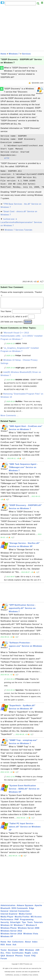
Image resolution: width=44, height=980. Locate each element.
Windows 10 (7, 928)
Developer (13, 952)
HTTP (7, 158)
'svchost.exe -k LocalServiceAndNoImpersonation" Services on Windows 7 (21, 222)
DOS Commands (20, 911)
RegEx (28, 955)
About (28, 944)
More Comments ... (10, 418)
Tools (30, 925)
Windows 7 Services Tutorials (18, 230)
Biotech (10, 958)
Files (8, 955)
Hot (9, 944)
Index (35, 944)
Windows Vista (31, 936)
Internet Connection (20, 913)
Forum (4, 961)
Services (26, 54)
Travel (27, 958)
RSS (3, 947)
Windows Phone (9, 930)
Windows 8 (31, 928)
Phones (19, 958)
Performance (7, 922)
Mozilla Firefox (22, 919)
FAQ (33, 958)
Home (3, 54)
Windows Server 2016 (11, 936)
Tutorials (38, 925)
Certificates (18, 955)
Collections (18, 944)
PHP (17, 922)
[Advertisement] (22, 29)
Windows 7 (14, 54)
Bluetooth (6, 911)
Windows (30, 952)
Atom (9, 947)
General (5, 913)
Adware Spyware (25, 908)
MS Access (36, 919)
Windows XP (7, 939)
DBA (22, 952)
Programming (27, 922)
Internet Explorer (9, 916)
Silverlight (15, 925)
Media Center (25, 916)
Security (5, 925)
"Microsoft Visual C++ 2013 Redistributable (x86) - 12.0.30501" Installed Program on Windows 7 (22, 338)
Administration (8, 908)
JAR (37, 952)
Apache (38, 908)
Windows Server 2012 (11, 933)
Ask (14, 947)
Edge (32, 911)
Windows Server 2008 (29, 930)
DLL (3, 955)
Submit (28, 324)
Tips (24, 925)
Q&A (3, 958)
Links (35, 955)
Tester (4, 952)
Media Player (7, 919)
